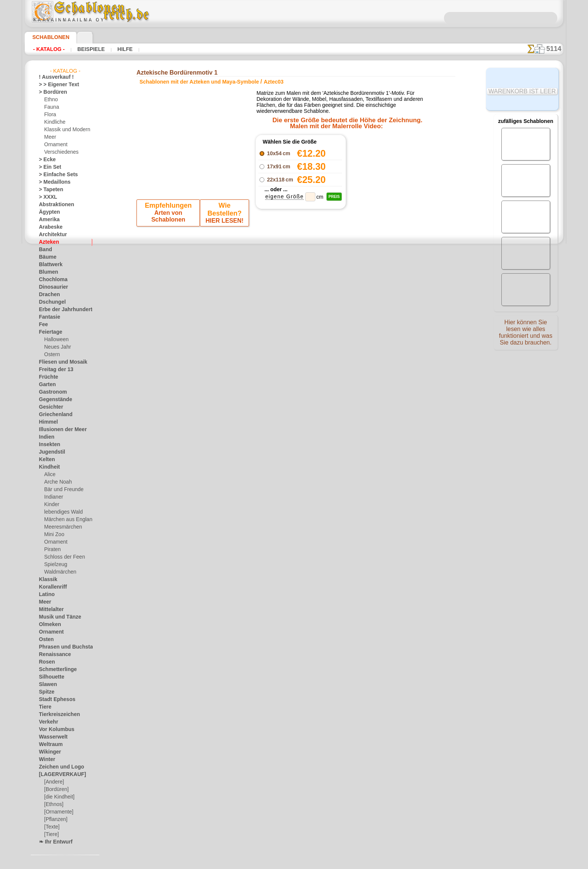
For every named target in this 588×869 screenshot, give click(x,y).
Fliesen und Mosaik (59, 362)
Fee (43, 325)
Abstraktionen (54, 205)
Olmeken (48, 625)
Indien (45, 437)
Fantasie (48, 317)
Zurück (294, 273)
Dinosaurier (51, 287)
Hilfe (113, 49)
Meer (50, 137)
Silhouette (49, 677)
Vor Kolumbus (54, 730)
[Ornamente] (58, 812)
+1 (317, 273)
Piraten (52, 550)
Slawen (46, 685)
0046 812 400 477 (310, 360)
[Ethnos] (53, 805)
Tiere (44, 707)
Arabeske (49, 227)
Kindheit (48, 467)
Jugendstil (49, 452)
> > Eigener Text (54, 85)
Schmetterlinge (54, 670)
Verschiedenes (59, 152)
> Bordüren (50, 92)
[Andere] (53, 782)
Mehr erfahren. (355, 863)
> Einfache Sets (54, 175)
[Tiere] (51, 835)
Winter (46, 760)
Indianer (53, 497)
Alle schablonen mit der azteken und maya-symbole (293, 289)
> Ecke (45, 160)
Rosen (45, 662)
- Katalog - (47, 49)
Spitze (45, 692)
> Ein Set (48, 167)
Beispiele (83, 49)
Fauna (51, 107)
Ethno (50, 100)
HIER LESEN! (223, 215)
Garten (46, 385)
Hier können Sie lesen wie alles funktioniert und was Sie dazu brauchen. (526, 335)
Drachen (48, 295)
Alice (49, 475)
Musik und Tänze (56, 617)
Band (44, 250)
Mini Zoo (53, 535)
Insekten (48, 445)
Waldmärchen (59, 572)
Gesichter (49, 407)
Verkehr (47, 722)
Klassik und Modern (65, 130)
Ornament (55, 145)
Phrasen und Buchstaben (65, 647)
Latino (46, 595)
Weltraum (49, 745)
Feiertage (49, 332)
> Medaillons (52, 182)
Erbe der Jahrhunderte (62, 310)
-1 (271, 273)
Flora (50, 115)
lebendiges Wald (61, 512)
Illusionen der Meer (59, 430)
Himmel (47, 422)
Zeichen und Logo (57, 767)
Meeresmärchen (61, 527)
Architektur (51, 235)
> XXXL (46, 197)
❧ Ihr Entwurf (54, 842)
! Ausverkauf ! (53, 77)
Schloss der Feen (61, 557)
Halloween (55, 340)
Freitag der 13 (53, 370)
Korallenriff (51, 587)
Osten (45, 640)
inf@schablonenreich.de (294, 406)
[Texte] (51, 827)
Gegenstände (52, 400)
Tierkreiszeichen (55, 715)
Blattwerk (49, 265)
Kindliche (54, 122)
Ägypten (47, 212)
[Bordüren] (56, 790)
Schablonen (47, 37)
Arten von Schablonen (169, 215)
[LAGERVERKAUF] (58, 775)
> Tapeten (49, 190)
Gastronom (51, 392)
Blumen (47, 272)
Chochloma (51, 280)
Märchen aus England (67, 520)
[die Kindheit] (58, 797)
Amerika (47, 220)
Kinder (51, 505)
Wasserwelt (51, 737)
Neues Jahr (56, 347)
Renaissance (52, 655)
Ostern (51, 355)
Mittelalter (50, 610)
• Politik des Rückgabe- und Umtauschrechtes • (294, 443)
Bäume (46, 257)
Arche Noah (56, 482)
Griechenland (53, 415)
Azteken (47, 242)
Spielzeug (54, 565)
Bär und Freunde (61, 490)
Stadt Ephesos (54, 700)
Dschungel (50, 302)
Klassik (46, 580)
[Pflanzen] (55, 820)
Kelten (46, 460)
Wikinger (48, 752)
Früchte (47, 377)
